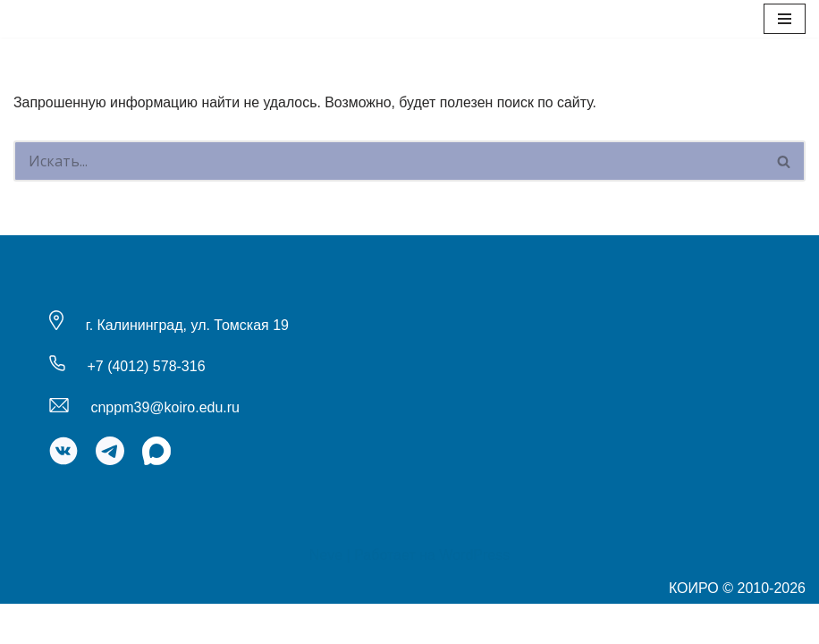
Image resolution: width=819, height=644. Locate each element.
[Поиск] (388, 162)
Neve (326, 595)
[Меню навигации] (785, 19)
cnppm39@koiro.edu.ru (165, 448)
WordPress (474, 595)
